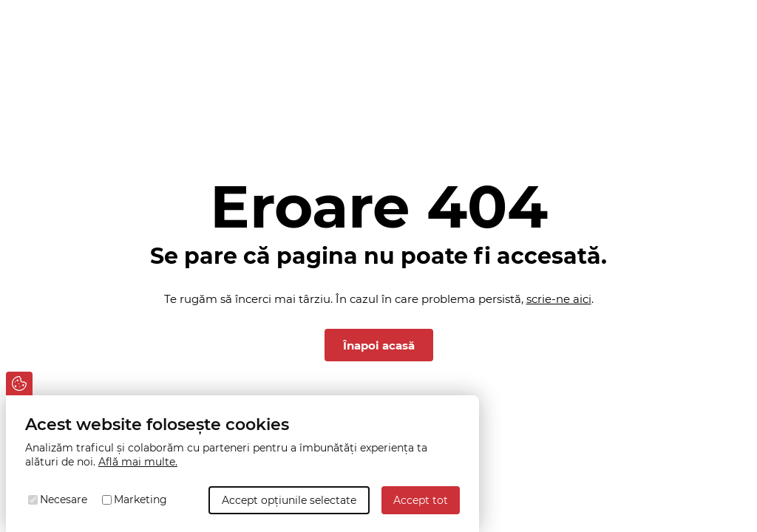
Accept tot (421, 500)
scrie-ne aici (559, 299)
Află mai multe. (138, 462)
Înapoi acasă (379, 345)
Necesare (64, 499)
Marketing (140, 499)
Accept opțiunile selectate (289, 500)
